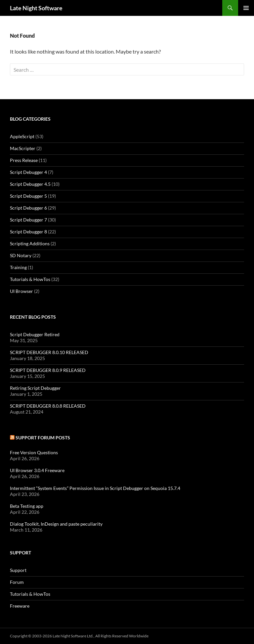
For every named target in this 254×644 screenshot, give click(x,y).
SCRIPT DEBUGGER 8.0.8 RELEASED (48, 406)
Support (18, 570)
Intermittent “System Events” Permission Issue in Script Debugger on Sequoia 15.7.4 (95, 488)
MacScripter (23, 148)
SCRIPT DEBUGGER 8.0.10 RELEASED (49, 352)
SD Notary (21, 255)
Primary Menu (246, 8)
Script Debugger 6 (28, 208)
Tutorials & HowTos (30, 279)
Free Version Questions (34, 452)
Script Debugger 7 (28, 220)
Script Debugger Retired (35, 334)
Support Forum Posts (43, 438)
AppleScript (22, 136)
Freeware (20, 606)
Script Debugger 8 (28, 232)
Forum (17, 582)
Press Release (24, 160)
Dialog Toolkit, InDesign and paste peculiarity (56, 524)
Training (18, 267)
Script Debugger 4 (28, 172)
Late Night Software (36, 8)
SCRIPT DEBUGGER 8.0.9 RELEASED (48, 370)
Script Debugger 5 (28, 196)
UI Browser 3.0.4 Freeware (37, 470)
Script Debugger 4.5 (30, 184)
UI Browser (21, 291)
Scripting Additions (30, 243)
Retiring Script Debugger (35, 388)
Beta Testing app (27, 506)
